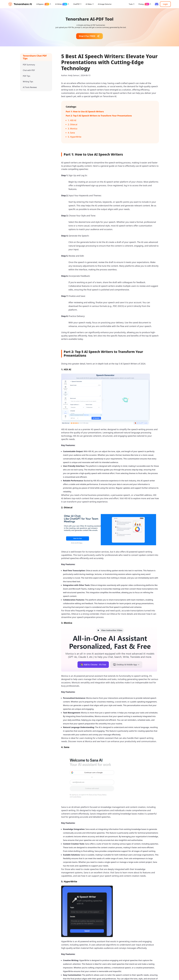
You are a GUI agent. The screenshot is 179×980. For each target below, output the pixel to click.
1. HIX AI (72, 120)
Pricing (144, 4)
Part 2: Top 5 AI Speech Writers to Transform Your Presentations (99, 116)
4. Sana (71, 133)
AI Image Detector (105, 4)
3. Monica (73, 129)
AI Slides (89, 4)
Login (165, 4)
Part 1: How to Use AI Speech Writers (85, 112)
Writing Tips (28, 82)
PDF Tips (26, 76)
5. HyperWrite (75, 137)
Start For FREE (89, 36)
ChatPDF (76, 4)
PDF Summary (29, 65)
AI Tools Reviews (30, 87)
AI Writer (61, 4)
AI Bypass (43, 4)
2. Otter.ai (73, 124)
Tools (131, 4)
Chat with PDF (29, 70)
